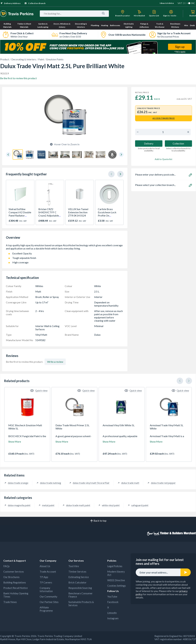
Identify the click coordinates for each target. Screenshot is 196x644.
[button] (8, 155)
